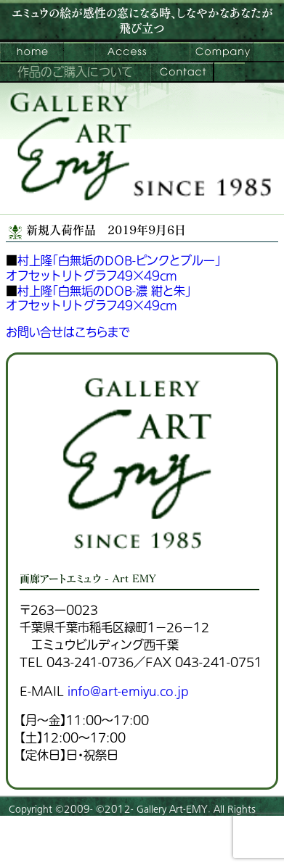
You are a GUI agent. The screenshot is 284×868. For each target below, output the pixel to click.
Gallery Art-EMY (172, 809)
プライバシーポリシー (52, 849)
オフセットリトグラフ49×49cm (92, 276)
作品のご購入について (75, 73)
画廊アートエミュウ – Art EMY (32, 52)
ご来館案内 (126, 52)
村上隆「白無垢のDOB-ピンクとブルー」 (119, 261)
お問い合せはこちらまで (68, 333)
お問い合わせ (182, 73)
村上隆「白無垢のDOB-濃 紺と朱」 (104, 292)
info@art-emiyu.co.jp (128, 692)
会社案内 (222, 52)
